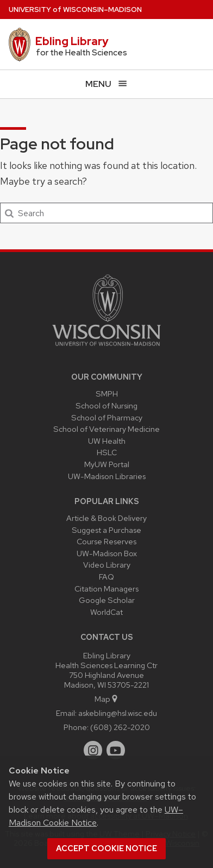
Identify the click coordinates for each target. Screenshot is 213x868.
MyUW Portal (107, 464)
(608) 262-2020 (120, 727)
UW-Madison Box (107, 553)
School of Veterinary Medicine (106, 429)
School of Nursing (106, 405)
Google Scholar (107, 600)
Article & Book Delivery (106, 518)
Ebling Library (72, 41)
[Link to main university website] (106, 348)
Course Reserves (106, 541)
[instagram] (93, 750)
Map (107, 699)
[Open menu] (106, 84)
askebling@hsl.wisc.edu (118, 713)
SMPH (107, 394)
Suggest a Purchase (106, 530)
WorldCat (106, 612)
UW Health (107, 441)
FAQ (106, 577)
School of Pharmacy (107, 417)
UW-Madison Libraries (107, 476)
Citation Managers (106, 589)
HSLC (107, 452)
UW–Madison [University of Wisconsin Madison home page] (75, 10)
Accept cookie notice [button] (106, 848)
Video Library (107, 565)
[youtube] (116, 750)
